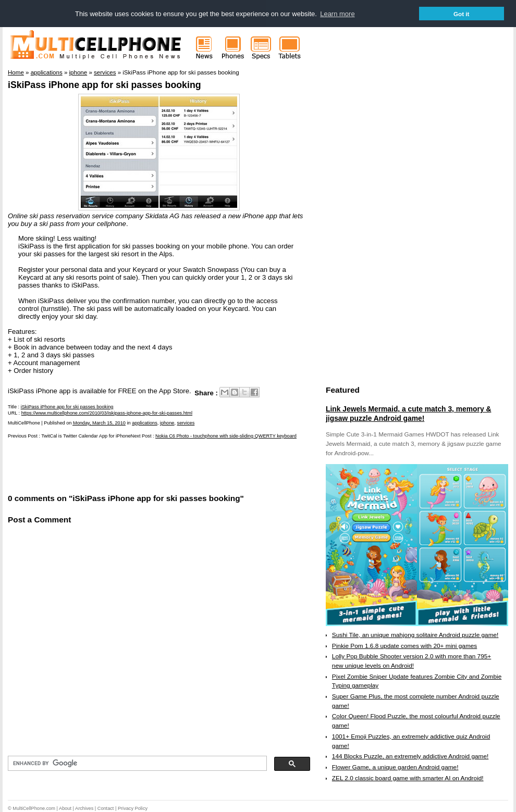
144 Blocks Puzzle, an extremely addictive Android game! (410, 756)
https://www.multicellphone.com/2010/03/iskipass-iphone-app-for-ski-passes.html (107, 413)
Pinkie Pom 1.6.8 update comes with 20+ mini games (404, 646)
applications (145, 423)
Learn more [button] (337, 14)
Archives (84, 808)
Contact (106, 808)
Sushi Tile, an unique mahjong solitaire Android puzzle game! (415, 635)
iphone (167, 423)
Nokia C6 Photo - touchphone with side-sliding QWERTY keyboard (226, 436)
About (65, 808)
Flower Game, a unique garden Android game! (395, 767)
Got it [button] (462, 14)
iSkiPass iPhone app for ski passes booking (105, 85)
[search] (136, 764)
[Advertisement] (130, 465)
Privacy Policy (133, 808)
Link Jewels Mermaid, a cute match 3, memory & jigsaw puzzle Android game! (408, 414)
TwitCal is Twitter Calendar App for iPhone (86, 436)
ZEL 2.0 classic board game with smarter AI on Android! (408, 778)
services (186, 423)
